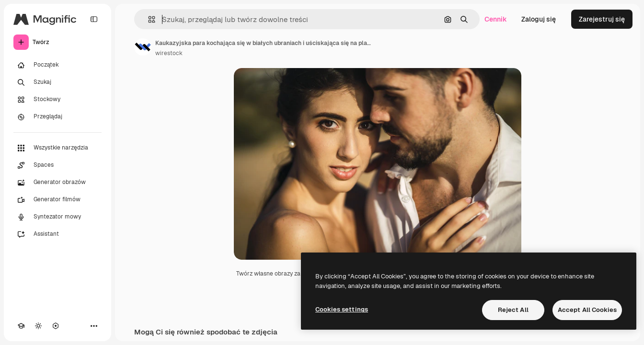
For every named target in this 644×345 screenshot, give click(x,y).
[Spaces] (57, 165)
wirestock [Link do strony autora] (169, 53)
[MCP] (56, 326)
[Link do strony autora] (143, 47)
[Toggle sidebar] (94, 19)
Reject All (513, 310)
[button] (148, 19)
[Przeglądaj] (57, 117)
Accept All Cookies (587, 310)
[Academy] (21, 326)
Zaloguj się (539, 19)
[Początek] (57, 65)
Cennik (496, 19)
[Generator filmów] (57, 200)
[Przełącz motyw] (38, 326)
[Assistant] (57, 234)
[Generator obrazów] (57, 183)
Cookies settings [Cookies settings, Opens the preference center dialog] (342, 309)
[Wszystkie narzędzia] (57, 148)
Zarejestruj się (602, 19)
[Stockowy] (57, 100)
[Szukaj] (57, 82)
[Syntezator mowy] (57, 217)
